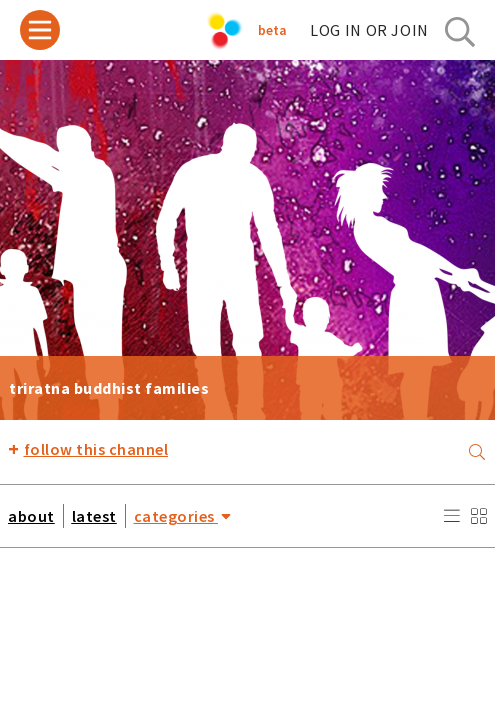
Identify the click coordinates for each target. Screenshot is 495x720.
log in (369, 30)
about (31, 516)
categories (183, 515)
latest (94, 516)
